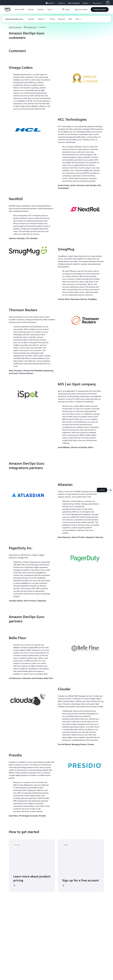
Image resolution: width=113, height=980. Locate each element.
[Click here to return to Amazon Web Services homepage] (7, 11)
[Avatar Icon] (108, 3)
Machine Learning (15, 27)
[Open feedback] (111, 490)
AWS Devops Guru (30, 27)
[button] (20, 9)
